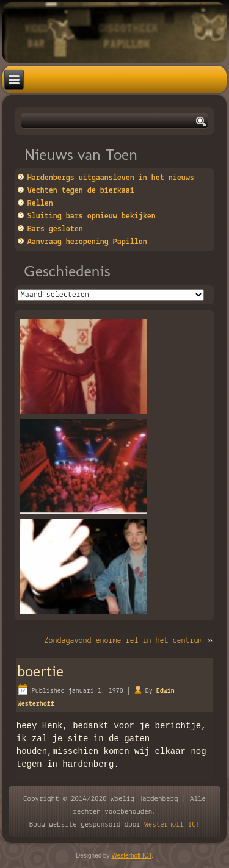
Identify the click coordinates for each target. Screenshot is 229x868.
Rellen (40, 203)
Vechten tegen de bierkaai (81, 191)
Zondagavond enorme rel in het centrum (123, 641)
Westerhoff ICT (172, 824)
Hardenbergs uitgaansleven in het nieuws (111, 178)
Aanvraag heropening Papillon (87, 242)
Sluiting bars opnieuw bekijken (92, 216)
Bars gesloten (55, 229)
